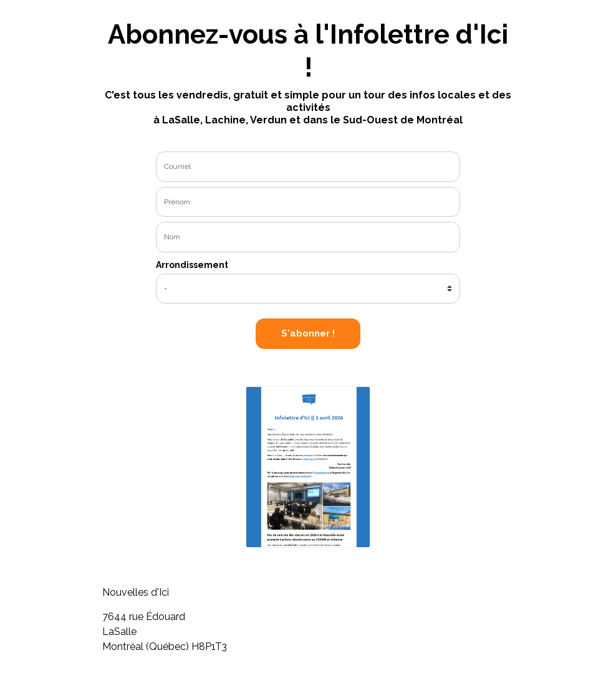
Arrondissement (192, 265)
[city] (308, 289)
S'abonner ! (308, 333)
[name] (308, 202)
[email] (308, 167)
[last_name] (308, 237)
